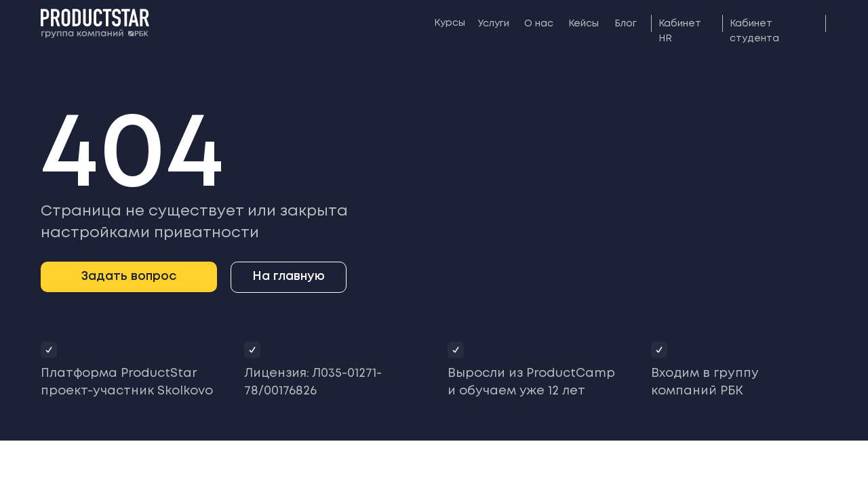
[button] (129, 277)
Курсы (450, 23)
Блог (626, 24)
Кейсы (584, 24)
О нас (539, 24)
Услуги (494, 24)
